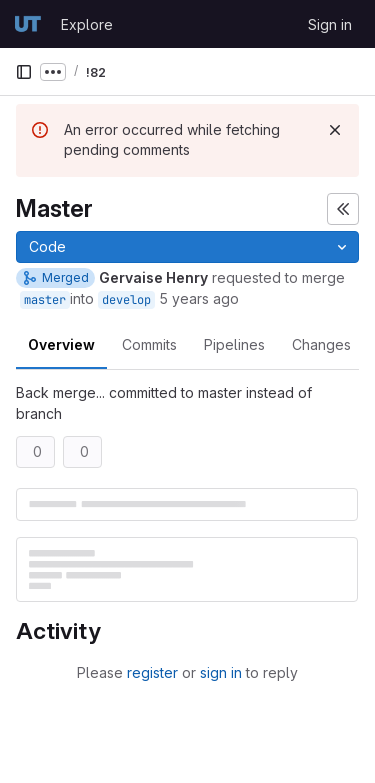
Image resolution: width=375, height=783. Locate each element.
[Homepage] (28, 24)
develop (126, 300)
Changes (321, 344)
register (152, 672)
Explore (87, 24)
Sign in (330, 24)
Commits (149, 344)
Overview (61, 344)
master (45, 300)
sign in (221, 672)
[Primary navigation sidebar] (24, 72)
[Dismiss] (335, 130)
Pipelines (234, 344)
